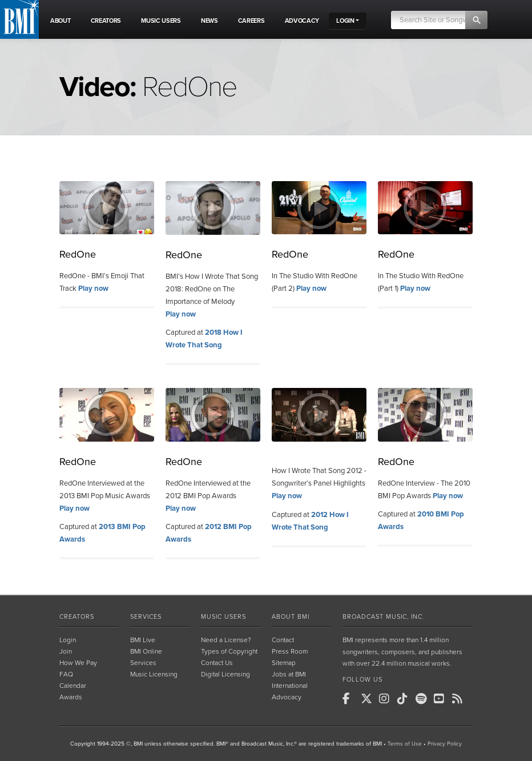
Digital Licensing (225, 674)
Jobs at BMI (289, 674)
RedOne (78, 254)
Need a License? (226, 640)
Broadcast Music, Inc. (383, 617)
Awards (71, 697)
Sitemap (284, 663)
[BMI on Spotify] (424, 699)
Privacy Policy (445, 744)
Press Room (290, 651)
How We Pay (78, 663)
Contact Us (217, 663)
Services (146, 617)
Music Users (223, 617)
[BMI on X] (369, 699)
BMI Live (143, 640)
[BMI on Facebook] (350, 699)
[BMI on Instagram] (387, 699)
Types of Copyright (229, 651)
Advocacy (287, 697)
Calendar (73, 686)
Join (66, 651)
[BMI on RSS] (460, 699)
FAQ (66, 674)
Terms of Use (405, 744)
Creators (77, 617)
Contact (283, 640)
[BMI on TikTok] (405, 699)
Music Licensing (154, 674)
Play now (93, 289)
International (290, 686)
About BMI (291, 617)
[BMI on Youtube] (442, 699)
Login (68, 640)
